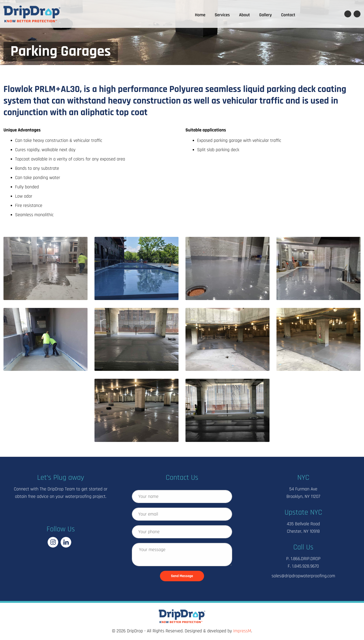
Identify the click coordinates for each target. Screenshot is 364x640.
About (245, 15)
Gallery (266, 15)
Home (200, 15)
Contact (288, 15)
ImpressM (242, 631)
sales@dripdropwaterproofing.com (303, 576)
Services (222, 15)
